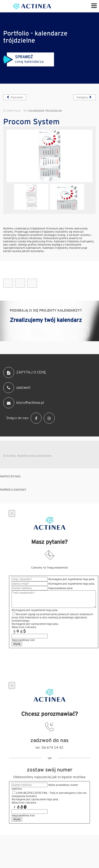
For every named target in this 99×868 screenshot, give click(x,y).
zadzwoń (17, 388)
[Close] (12, 513)
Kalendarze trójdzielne (45, 111)
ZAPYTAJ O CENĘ (25, 373)
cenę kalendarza (23, 59)
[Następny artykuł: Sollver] (85, 97)
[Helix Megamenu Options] (94, 5)
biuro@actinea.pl (24, 403)
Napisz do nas (49, 332)
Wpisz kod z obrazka (24, 627)
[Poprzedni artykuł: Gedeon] (15, 97)
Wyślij (17, 644)
